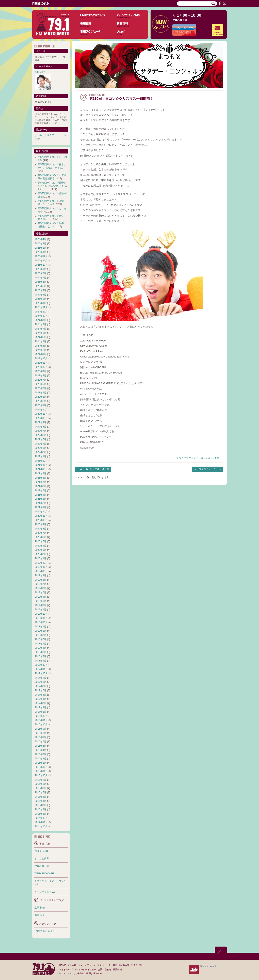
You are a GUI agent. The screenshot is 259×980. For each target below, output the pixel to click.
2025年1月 (41, 303)
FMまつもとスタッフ (46, 931)
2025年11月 (41, 261)
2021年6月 (41, 486)
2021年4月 (41, 495)
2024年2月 (41, 350)
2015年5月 (41, 797)
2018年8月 (41, 631)
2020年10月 (41, 520)
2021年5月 (41, 491)
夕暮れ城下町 (180, 20)
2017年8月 (41, 682)
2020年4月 (41, 546)
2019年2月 (41, 605)
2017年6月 (41, 690)
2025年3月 (41, 295)
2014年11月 (41, 822)
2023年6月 (41, 384)
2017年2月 (41, 707)
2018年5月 (41, 644)
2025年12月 (41, 256)
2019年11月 (41, 567)
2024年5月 (41, 337)
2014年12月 (41, 818)
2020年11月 (41, 516)
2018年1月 (41, 661)
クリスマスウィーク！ (206, 469)
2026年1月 (41, 252)
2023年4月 (41, 393)
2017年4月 (41, 699)
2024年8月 (41, 324)
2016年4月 (41, 750)
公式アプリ (136, 965)
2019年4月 (41, 597)
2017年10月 (41, 673)
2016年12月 (41, 716)
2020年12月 (41, 512)
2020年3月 (41, 550)
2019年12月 (41, 563)
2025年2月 (41, 299)
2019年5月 (41, 593)
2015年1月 (41, 814)
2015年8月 (41, 784)
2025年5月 (41, 286)
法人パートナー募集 (107, 965)
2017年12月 (41, 665)
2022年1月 (41, 456)
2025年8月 (41, 273)
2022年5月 (41, 439)
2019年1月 (41, 610)
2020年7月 (41, 533)
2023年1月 (41, 405)
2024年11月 (41, 312)
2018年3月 (41, 652)
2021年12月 (41, 461)
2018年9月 (41, 627)
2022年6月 (41, 435)
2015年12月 (41, 767)
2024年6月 (41, 333)
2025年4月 (41, 290)
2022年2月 (41, 452)
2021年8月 (41, 478)
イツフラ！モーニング (47, 892)
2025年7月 (41, 278)
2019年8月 (41, 580)
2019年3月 (41, 601)
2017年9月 (41, 678)
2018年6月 (41, 639)
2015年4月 (41, 801)
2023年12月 (41, 359)
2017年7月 (41, 686)
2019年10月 (41, 571)
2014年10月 (41, 827)
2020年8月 (41, 529)
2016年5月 (41, 746)
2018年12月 (41, 614)
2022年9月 (41, 422)
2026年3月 (41, 244)
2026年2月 (41, 248)
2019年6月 (41, 588)
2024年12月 (41, 307)
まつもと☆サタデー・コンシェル (195, 458)
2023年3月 (41, 397)
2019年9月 (41, 575)
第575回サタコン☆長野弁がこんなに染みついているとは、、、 (52, 186)
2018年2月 (41, 656)
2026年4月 (41, 239)
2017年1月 (41, 712)
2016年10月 (41, 725)
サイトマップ (66, 969)
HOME (62, 965)
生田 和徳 (40, 72)
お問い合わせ (105, 969)
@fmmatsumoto (209, 966)
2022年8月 (41, 427)
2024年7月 (41, 329)
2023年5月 (41, 388)
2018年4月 (41, 648)
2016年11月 (41, 720)
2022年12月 (41, 410)
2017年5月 (41, 695)
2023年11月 (41, 363)
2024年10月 (41, 316)
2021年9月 (41, 473)
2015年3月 (41, 805)
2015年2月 (41, 809)
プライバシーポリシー (85, 969)
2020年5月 (41, 541)
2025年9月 (41, 269)
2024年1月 (41, 354)
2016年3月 (41, 754)
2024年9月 (41, 320)
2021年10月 (41, 469)
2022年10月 (41, 418)
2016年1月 (41, 763)
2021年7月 (41, 482)
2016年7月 (41, 737)
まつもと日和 (42, 859)
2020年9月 (41, 524)
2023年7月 (41, 380)
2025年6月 (41, 282)
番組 (217, 458)
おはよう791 (41, 851)
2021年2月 (41, 503)
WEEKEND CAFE (44, 874)
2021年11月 (41, 465)
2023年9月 (41, 371)
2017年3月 (41, 703)
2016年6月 (41, 742)
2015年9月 (41, 780)
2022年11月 (41, 414)
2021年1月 (41, 507)
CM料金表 (124, 965)
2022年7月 (41, 431)
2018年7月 (41, 635)
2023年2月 (41, 401)
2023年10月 (41, 367)
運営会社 (72, 965)
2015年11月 (41, 771)
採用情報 (117, 969)
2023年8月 (41, 376)
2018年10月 (41, 622)
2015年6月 (41, 792)
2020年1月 (41, 558)
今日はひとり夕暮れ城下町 (94, 469)
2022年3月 (41, 448)
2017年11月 (41, 669)
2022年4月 (41, 444)
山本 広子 (40, 915)
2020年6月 (41, 537)
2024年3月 (41, 346)
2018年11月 (41, 618)
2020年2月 (41, 554)
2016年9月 (41, 729)
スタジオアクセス (87, 965)
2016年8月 (41, 733)
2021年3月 (41, 499)
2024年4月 (41, 341)
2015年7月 (41, 788)
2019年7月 (41, 584)
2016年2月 (41, 759)
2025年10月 (41, 265)
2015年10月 (41, 775)
